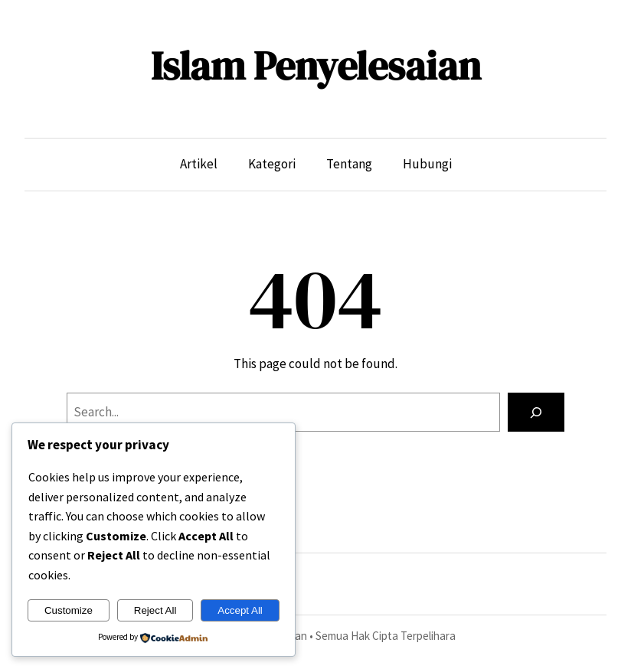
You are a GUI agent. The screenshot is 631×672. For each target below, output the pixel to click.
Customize (69, 610)
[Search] (536, 412)
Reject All (155, 610)
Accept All (240, 610)
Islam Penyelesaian (316, 65)
